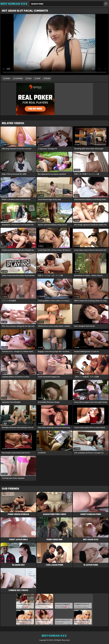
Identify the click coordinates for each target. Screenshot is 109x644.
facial (48, 78)
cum (30, 78)
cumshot (19, 78)
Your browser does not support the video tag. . (55, 45)
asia (38, 78)
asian (8, 78)
